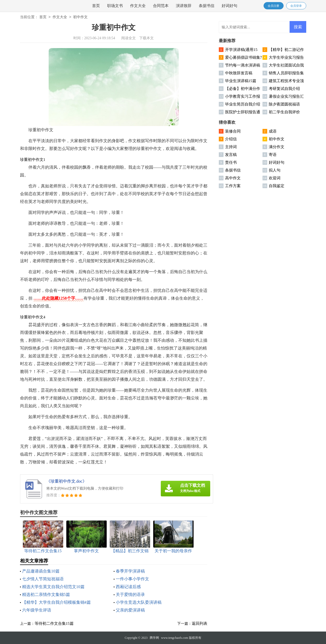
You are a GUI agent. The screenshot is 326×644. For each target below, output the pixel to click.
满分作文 (277, 147)
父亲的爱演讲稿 (130, 610)
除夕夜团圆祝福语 (284, 104)
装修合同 (233, 131)
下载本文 (146, 38)
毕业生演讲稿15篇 (241, 81)
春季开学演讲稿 (130, 571)
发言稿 (231, 155)
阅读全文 (129, 38)
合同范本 (161, 6)
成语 (273, 131)
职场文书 (115, 6)
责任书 (231, 162)
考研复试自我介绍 (284, 89)
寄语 (273, 155)
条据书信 (207, 6)
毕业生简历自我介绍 (243, 104)
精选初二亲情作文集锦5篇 (46, 594)
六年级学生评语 (37, 610)
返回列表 (200, 623)
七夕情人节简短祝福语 (43, 579)
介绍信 (231, 139)
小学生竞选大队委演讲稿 (139, 602)
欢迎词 (275, 178)
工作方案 (233, 186)
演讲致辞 (184, 6)
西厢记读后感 (128, 587)
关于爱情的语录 (130, 594)
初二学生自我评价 (284, 112)
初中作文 (80, 17)
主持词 (231, 147)
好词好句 (229, 6)
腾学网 (154, 638)
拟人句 (275, 170)
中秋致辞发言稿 (239, 73)
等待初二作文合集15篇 (54, 623)
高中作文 (233, 178)
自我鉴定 (277, 186)
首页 (96, 6)
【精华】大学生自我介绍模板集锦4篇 (56, 602)
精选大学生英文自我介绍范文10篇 (53, 587)
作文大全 (138, 6)
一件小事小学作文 (132, 579)
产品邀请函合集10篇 (41, 571)
